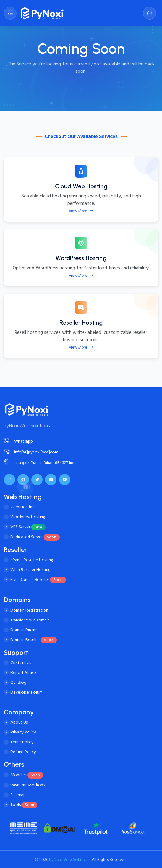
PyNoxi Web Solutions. (69, 860)
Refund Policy (23, 752)
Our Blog (18, 682)
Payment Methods (28, 785)
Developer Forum (27, 692)
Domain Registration (29, 610)
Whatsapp (18, 441)
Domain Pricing (24, 630)
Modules (27, 775)
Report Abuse (23, 673)
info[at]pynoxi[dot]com (31, 452)
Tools (24, 805)
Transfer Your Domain (30, 620)
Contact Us (21, 663)
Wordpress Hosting (28, 517)
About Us (19, 722)
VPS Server (28, 527)
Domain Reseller (34, 640)
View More (81, 211)
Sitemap (18, 795)
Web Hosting (23, 507)
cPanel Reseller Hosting (32, 560)
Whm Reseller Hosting (31, 570)
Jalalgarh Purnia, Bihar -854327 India (41, 463)
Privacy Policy (23, 732)
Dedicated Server (35, 537)
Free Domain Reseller (38, 579)
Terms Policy (22, 742)
